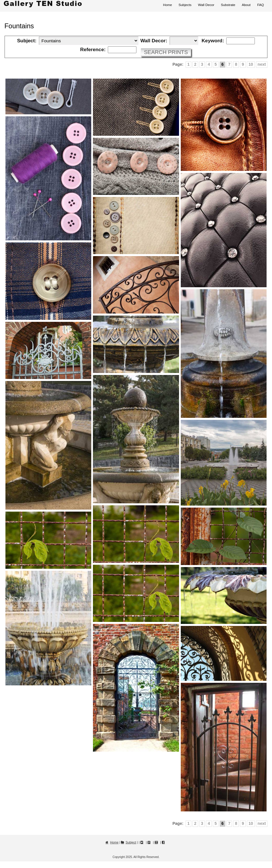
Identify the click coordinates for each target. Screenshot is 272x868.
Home (167, 5)
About (246, 5)
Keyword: (213, 41)
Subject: (27, 41)
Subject (131, 842)
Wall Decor (206, 5)
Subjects (185, 5)
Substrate (228, 5)
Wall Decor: (154, 41)
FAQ (260, 5)
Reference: (93, 50)
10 (251, 64)
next (262, 64)
